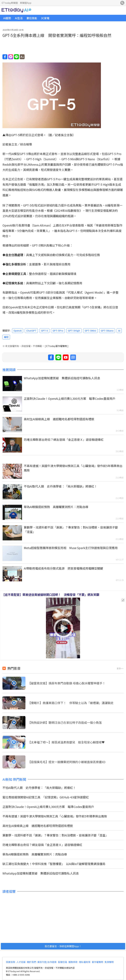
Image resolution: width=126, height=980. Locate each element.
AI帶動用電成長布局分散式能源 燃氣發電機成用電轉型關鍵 (63, 568)
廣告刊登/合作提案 (47, 962)
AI (119, 331)
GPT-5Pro (58, 331)
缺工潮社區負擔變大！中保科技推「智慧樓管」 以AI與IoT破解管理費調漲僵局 (54, 864)
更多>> (120, 668)
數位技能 (32, 18)
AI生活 (19, 18)
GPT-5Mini (90, 331)
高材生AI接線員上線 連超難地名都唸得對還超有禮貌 (59, 419)
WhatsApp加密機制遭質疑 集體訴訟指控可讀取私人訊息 (62, 378)
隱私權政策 (85, 962)
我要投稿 (10, 962)
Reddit (7, 164)
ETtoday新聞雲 (10, 3)
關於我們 (31, 962)
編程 (6, 337)
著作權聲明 (97, 962)
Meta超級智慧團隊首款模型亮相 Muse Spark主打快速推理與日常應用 (71, 548)
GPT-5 (44, 331)
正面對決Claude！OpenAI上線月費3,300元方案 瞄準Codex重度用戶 (70, 398)
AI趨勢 (7, 18)
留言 (73, 357)
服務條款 (73, 962)
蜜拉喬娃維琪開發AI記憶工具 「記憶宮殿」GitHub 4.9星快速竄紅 (46, 797)
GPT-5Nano (107, 331)
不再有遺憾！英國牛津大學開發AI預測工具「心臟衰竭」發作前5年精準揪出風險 (73, 468)
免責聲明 (109, 962)
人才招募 (21, 962)
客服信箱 (63, 962)
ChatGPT (31, 331)
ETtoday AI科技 (16, 10)
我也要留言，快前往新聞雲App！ (63, 946)
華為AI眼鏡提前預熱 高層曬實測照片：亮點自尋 (56, 507)
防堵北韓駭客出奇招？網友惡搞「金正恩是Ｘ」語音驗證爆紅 (64, 439)
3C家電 (45, 18)
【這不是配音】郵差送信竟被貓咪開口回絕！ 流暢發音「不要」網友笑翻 (51, 594)
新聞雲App (26, 3)
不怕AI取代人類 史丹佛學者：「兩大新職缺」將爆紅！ (60, 486)
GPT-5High (74, 331)
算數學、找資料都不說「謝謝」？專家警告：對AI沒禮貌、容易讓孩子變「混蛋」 (71, 529)
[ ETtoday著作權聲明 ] (57, 346)
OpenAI (18, 331)
